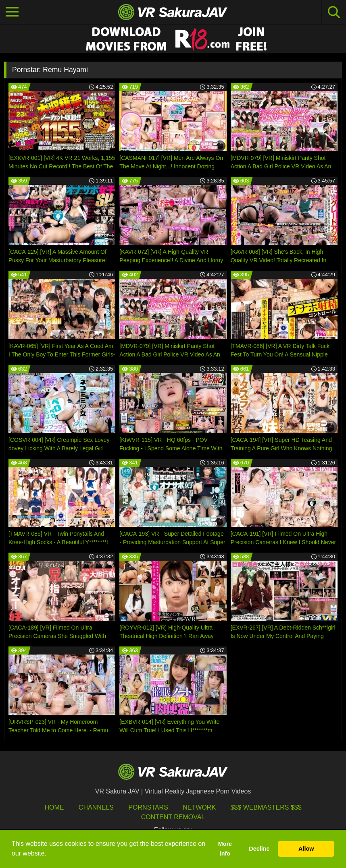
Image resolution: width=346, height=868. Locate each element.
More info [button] (225, 849)
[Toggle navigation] (12, 12)
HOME (54, 807)
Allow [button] (306, 849)
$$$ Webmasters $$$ (266, 807)
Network (199, 807)
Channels (96, 807)
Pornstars (148, 807)
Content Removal (173, 817)
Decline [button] (259, 849)
